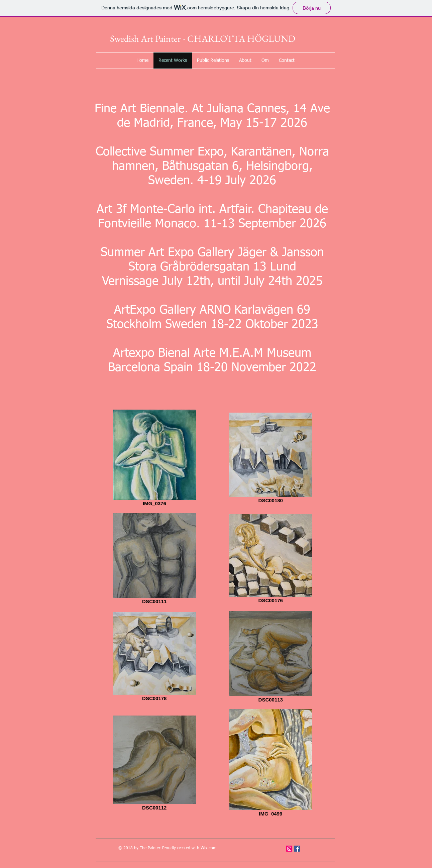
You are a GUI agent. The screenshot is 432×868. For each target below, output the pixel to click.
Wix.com (208, 848)
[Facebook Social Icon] (297, 849)
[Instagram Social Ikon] (289, 849)
